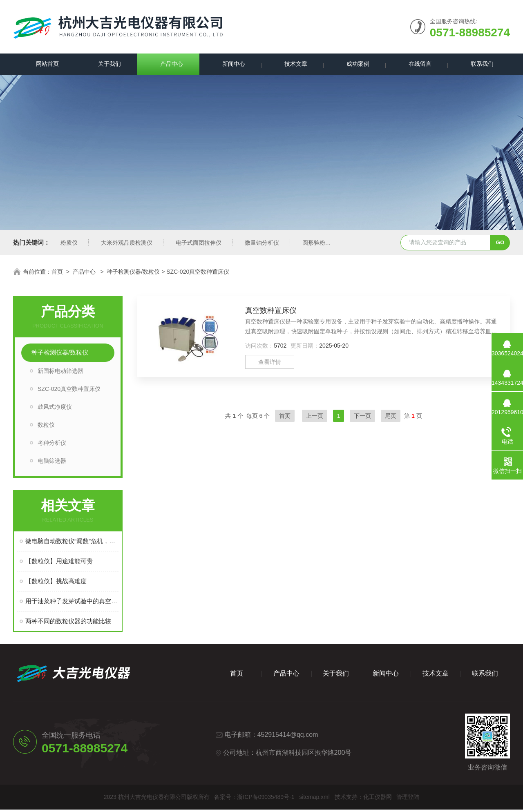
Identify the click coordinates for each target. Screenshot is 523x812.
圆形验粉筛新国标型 (328, 245)
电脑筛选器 (52, 463)
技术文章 (293, 65)
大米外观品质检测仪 (127, 245)
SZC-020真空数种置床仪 (69, 391)
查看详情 (270, 364)
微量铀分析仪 (262, 245)
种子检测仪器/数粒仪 (133, 274)
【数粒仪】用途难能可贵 (59, 563)
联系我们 (479, 65)
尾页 (391, 418)
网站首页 (44, 65)
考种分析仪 (52, 445)
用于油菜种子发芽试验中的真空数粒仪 (72, 603)
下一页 (362, 418)
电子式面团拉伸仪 (199, 245)
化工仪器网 (378, 799)
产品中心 (168, 65)
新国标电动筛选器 (60, 373)
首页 (57, 274)
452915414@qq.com (288, 737)
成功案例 (355, 65)
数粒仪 (46, 427)
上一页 (315, 418)
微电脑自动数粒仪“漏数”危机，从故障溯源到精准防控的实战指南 (72, 543)
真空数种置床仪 (271, 313)
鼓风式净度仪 (55, 409)
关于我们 (106, 65)
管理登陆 (408, 799)
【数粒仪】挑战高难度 (56, 583)
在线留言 (417, 65)
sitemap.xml (314, 799)
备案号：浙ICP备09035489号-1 (254, 799)
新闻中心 (230, 65)
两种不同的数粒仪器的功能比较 (68, 623)
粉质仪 (69, 245)
